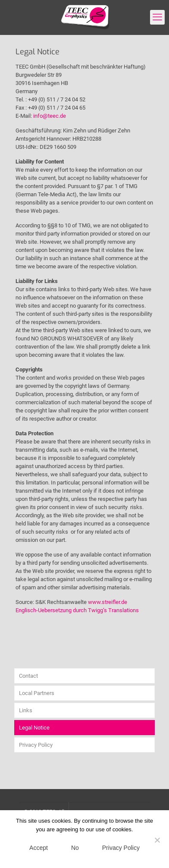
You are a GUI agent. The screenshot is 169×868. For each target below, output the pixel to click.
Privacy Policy (36, 745)
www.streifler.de (108, 602)
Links (26, 710)
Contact (28, 676)
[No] (157, 840)
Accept (39, 848)
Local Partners (37, 693)
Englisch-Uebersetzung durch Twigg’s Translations (77, 610)
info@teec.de (50, 116)
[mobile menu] (157, 17)
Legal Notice (34, 728)
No (75, 848)
